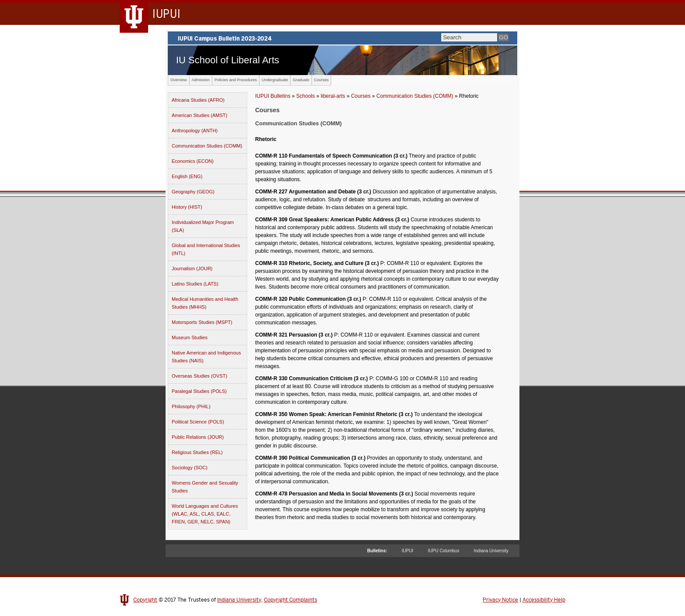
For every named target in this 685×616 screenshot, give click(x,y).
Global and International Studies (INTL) (206, 249)
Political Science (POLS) (198, 422)
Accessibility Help (544, 600)
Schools (306, 96)
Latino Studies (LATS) (195, 284)
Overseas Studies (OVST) (199, 376)
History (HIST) (187, 207)
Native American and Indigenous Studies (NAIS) (206, 357)
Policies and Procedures (236, 80)
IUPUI (407, 551)
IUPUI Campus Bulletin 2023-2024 (342, 38)
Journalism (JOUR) (192, 268)
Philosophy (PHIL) (191, 406)
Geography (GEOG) (193, 192)
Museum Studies (190, 337)
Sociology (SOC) (190, 468)
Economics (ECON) (193, 161)
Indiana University (491, 551)
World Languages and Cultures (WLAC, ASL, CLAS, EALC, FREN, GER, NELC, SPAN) (205, 514)
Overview (179, 80)
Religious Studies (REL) (197, 452)
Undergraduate (275, 80)
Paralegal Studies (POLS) (199, 391)
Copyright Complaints (291, 600)
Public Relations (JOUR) (198, 437)
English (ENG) (187, 176)
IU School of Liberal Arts (228, 60)
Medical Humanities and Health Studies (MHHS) (205, 303)
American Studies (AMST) (199, 115)
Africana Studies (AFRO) (198, 100)
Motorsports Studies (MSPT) (202, 322)
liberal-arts (333, 96)
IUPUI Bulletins (273, 96)
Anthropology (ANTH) (195, 131)
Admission (201, 80)
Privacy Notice (500, 600)
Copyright (145, 600)
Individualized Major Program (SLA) (203, 226)
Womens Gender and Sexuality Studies (205, 487)
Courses (322, 80)
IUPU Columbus (443, 551)
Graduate (301, 80)
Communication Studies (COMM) (207, 146)
